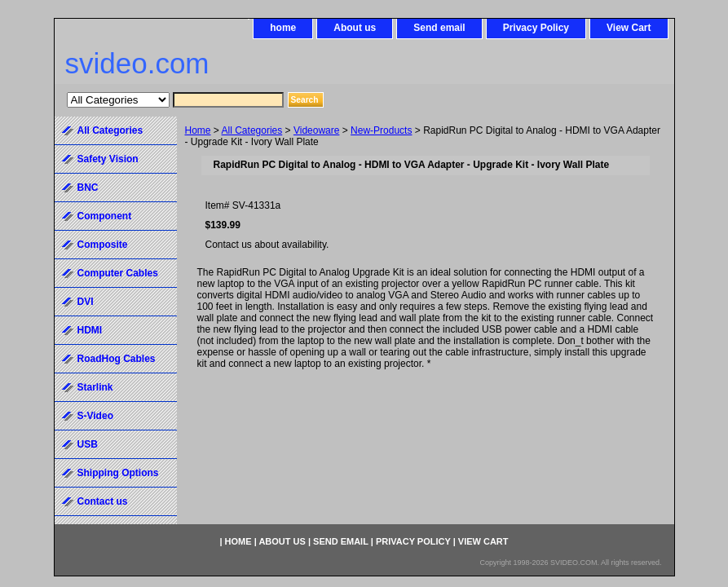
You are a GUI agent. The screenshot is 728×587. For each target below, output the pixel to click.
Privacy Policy (536, 28)
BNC (88, 188)
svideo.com (137, 63)
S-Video (95, 416)
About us (355, 28)
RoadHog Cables (117, 359)
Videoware (316, 130)
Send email (439, 28)
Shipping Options (118, 473)
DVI (86, 302)
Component (105, 216)
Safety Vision (108, 159)
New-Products (381, 130)
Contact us (103, 501)
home (283, 28)
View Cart (629, 28)
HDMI (90, 330)
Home (198, 130)
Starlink (95, 387)
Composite (103, 245)
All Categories (252, 130)
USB (88, 444)
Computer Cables (118, 273)
